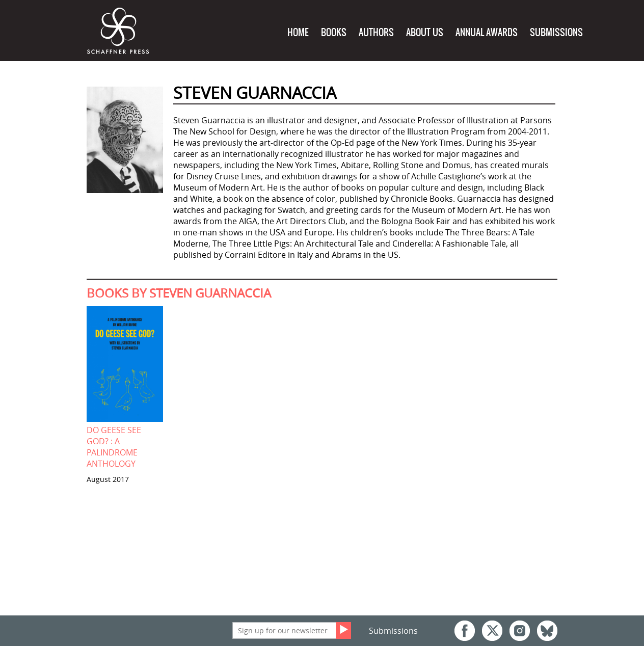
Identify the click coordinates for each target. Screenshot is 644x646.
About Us (425, 32)
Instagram (520, 631)
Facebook (465, 631)
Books (334, 32)
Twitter (492, 631)
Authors (376, 32)
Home (298, 32)
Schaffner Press (118, 31)
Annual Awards (487, 32)
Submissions (556, 32)
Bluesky (547, 631)
